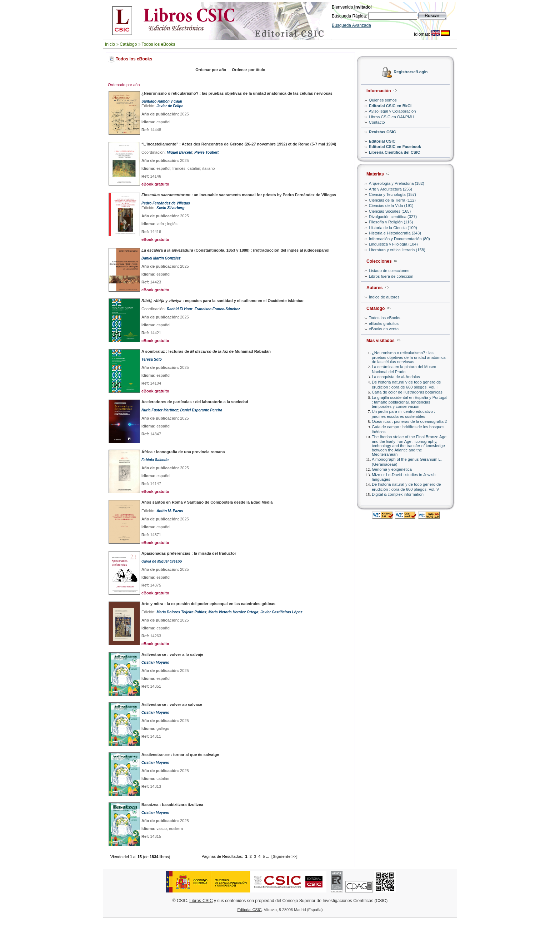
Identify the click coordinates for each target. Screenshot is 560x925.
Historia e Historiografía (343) (395, 233)
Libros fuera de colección (391, 276)
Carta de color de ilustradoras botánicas (407, 392)
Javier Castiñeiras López (281, 612)
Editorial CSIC (382, 141)
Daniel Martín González (161, 258)
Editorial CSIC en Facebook (395, 147)
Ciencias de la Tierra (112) (392, 200)
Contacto (377, 122)
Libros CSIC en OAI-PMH (392, 117)
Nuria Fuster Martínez (160, 410)
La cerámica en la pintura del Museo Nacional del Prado (404, 369)
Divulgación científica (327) (393, 217)
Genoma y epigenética (392, 469)
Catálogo (128, 44)
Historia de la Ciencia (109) (393, 228)
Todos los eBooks (159, 44)
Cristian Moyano (155, 662)
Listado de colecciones (389, 271)
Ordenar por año (211, 70)
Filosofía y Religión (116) (391, 222)
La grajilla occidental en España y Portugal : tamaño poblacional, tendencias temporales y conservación (409, 402)
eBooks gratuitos (384, 323)
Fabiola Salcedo (155, 460)
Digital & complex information (398, 494)
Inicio (110, 44)
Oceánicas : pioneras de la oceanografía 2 (409, 421)
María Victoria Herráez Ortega (233, 612)
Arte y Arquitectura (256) (391, 189)
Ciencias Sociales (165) (390, 211)
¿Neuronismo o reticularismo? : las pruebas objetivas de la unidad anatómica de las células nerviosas (409, 357)
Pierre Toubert (206, 152)
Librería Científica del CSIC (395, 152)
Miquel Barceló (179, 152)
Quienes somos (383, 100)
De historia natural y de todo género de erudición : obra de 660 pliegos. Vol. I (406, 384)
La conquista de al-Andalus (396, 377)
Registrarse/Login (411, 72)
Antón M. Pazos (170, 511)
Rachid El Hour (180, 309)
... (268, 856)
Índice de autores (384, 297)
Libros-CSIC (201, 901)
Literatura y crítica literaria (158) (397, 250)
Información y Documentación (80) (399, 239)
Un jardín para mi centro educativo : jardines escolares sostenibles (403, 414)
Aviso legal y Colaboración (392, 111)
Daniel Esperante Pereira (201, 410)
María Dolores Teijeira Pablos (181, 612)
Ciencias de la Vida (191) (391, 206)
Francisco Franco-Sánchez (217, 309)
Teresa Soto (152, 359)
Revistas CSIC (382, 132)
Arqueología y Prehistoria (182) (397, 183)
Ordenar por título (249, 70)
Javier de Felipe (170, 106)
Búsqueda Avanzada (351, 25)
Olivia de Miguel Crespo (162, 561)
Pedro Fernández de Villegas (166, 203)
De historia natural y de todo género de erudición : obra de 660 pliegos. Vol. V (406, 487)
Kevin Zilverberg (170, 208)
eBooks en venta (384, 329)
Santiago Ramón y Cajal (162, 101)
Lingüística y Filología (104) (393, 244)
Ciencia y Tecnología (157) (392, 194)
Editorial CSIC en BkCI (390, 106)
